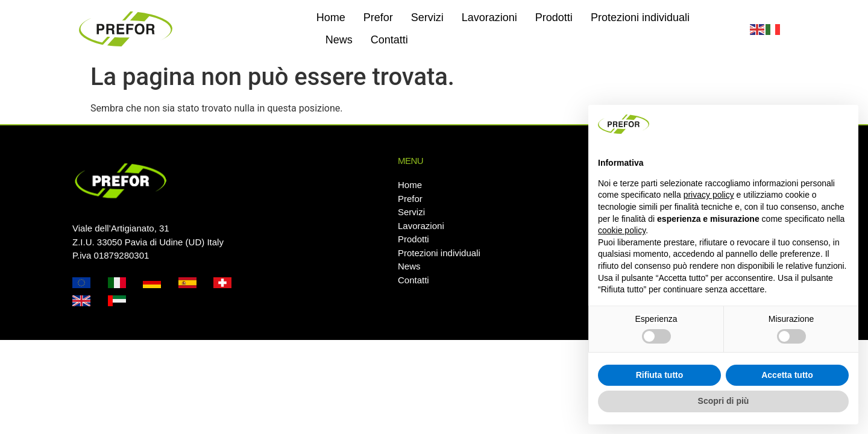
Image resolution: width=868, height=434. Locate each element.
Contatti (389, 40)
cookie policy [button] (622, 230)
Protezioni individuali (640, 17)
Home (331, 17)
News (339, 40)
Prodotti (554, 17)
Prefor (378, 17)
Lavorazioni (489, 17)
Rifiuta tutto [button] (660, 375)
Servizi (427, 17)
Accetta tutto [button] (787, 375)
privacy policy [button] (709, 195)
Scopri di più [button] (724, 401)
